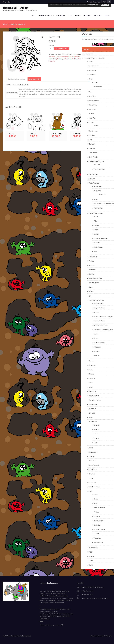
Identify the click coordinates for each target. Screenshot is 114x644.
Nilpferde (92, 413)
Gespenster (103, 194)
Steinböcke (93, 469)
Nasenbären (98, 86)
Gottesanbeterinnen (101, 325)
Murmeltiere (93, 404)
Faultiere (92, 178)
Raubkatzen (93, 421)
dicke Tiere (92, 118)
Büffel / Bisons (94, 100)
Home (33, 16)
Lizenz (51, 59)
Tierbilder (75, 59)
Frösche (96, 221)
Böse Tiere (92, 96)
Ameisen (97, 312)
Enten (96, 494)
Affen (91, 61)
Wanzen (96, 355)
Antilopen (92, 74)
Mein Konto (98, 16)
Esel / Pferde (93, 157)
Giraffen (92, 265)
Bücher (86, 49)
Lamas (91, 387)
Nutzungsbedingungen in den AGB (52, 625)
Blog (70, 16)
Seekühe (97, 242)
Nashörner (92, 408)
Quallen (96, 234)
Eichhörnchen (94, 131)
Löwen (96, 434)
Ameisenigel (93, 70)
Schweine (92, 461)
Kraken (96, 225)
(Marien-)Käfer (99, 303)
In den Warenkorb (62, 49)
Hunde (91, 287)
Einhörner (92, 135)
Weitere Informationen (93, 5)
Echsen (91, 122)
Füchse (91, 261)
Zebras (91, 560)
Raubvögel (97, 525)
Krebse (96, 229)
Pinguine (97, 516)
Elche (91, 139)
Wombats (92, 556)
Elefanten (92, 144)
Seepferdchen (99, 247)
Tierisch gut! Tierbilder (15, 8)
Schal (70, 59)
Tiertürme (92, 482)
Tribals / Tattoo (94, 487)
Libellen (96, 334)
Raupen (96, 338)
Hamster (92, 274)
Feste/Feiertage (94, 183)
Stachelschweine (94, 465)
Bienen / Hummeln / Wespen (103, 316)
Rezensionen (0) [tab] (34, 79)
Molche (96, 125)
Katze (69, 56)
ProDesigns (107, 636)
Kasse (108, 16)
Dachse (91, 113)
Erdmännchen (94, 152)
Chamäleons (93, 105)
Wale (95, 251)
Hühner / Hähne (99, 507)
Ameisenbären (94, 66)
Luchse (96, 438)
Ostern (96, 199)
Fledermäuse (93, 256)
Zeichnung (52, 61)
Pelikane (97, 512)
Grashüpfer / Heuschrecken (103, 329)
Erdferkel (92, 148)
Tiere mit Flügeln (99, 169)
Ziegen (91, 565)
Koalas (96, 82)
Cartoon (58, 56)
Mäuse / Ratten (94, 395)
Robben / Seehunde (100, 238)
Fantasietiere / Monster (97, 161)
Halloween (97, 190)
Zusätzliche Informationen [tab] (17, 79)
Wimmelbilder (93, 547)
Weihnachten (98, 208)
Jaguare (97, 429)
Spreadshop (60, 16)
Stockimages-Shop (45, 16)
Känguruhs (92, 365)
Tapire (91, 478)
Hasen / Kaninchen (95, 278)
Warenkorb (87, 16)
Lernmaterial (88, 54)
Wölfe (91, 552)
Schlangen (92, 456)
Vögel (91, 491)
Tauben (96, 533)
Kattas (91, 369)
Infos (77, 16)
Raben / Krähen (99, 520)
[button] (43, 37)
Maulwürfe (92, 391)
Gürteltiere (92, 269)
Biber (91, 92)
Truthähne (97, 538)
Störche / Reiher (99, 529)
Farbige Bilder (93, 174)
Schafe (91, 447)
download (64, 56)
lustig (55, 59)
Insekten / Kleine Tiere (96, 300)
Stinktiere (92, 474)
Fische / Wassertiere (96, 213)
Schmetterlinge (99, 342)
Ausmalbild (52, 56)
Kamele (91, 361)
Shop (54, 611)
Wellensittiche (99, 542)
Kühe (91, 382)
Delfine (96, 216)
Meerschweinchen (95, 400)
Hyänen (91, 291)
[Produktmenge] (51, 49)
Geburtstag (98, 186)
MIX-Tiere (97, 164)
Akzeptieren (105, 5)
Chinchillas (92, 109)
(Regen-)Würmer (99, 308)
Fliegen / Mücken (100, 321)
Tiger (95, 442)
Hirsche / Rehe (94, 282)
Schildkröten (93, 452)
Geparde (97, 425)
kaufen (78, 56)
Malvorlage (60, 59)
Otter (91, 417)
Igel (90, 296)
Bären (91, 79)
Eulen (96, 499)
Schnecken (97, 347)
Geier (95, 503)
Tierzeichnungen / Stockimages (94, 58)
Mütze (66, 59)
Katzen (75, 54)
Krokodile (92, 378)
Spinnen (96, 351)
